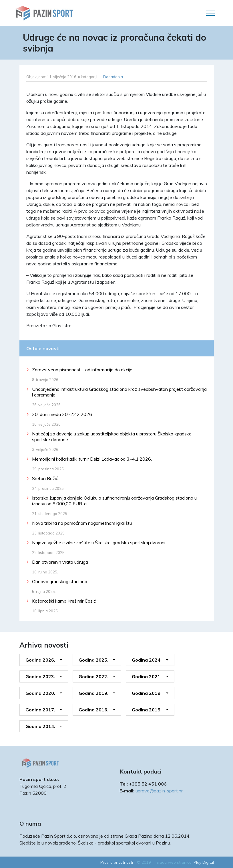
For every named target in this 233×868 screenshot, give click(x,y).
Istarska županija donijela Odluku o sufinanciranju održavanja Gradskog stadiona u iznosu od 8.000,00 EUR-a (114, 501)
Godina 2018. (147, 693)
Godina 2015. (147, 710)
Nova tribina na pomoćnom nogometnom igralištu (82, 523)
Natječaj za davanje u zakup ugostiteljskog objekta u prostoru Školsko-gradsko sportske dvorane (112, 437)
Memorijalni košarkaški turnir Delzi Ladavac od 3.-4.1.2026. (92, 459)
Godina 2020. (40, 693)
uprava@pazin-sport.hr (159, 791)
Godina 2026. (40, 660)
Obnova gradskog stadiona (60, 581)
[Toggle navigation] (210, 13)
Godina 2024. (147, 660)
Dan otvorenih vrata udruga (60, 562)
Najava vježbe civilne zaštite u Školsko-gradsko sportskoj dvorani (99, 542)
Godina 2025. (93, 660)
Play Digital (204, 862)
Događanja (113, 77)
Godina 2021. (147, 676)
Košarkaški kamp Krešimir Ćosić (64, 601)
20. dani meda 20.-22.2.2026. (62, 414)
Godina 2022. (93, 676)
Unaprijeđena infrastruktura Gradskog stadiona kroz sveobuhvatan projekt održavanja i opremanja (119, 392)
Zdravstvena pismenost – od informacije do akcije (82, 370)
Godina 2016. (93, 710)
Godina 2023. (40, 676)
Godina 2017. (40, 710)
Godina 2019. (93, 693)
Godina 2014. (40, 726)
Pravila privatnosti (117, 862)
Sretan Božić (45, 478)
